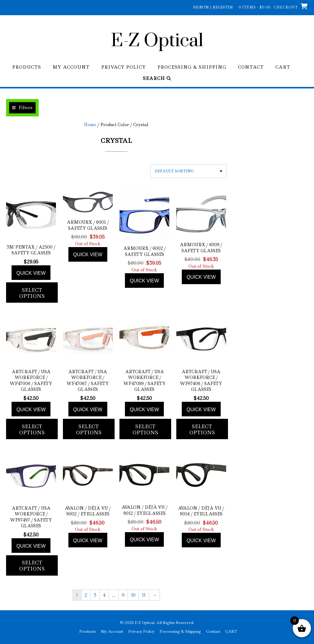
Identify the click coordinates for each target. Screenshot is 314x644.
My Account (71, 67)
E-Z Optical (157, 41)
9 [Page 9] (123, 595)
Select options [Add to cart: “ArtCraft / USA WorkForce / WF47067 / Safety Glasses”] (89, 429)
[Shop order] (188, 171)
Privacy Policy (124, 67)
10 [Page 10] (133, 595)
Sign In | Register (213, 7)
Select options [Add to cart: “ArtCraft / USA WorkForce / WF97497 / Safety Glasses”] (32, 566)
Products (27, 67)
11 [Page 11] (144, 595)
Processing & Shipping (192, 67)
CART (283, 67)
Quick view (31, 273)
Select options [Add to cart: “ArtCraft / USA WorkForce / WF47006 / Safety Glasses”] (32, 429)
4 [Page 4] (104, 595)
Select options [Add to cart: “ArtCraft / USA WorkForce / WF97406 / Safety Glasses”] (202, 429)
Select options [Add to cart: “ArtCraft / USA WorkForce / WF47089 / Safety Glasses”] (145, 429)
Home (90, 125)
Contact (251, 67)
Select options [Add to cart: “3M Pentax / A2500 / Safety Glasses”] (32, 293)
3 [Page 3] (95, 595)
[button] (22, 108)
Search (157, 79)
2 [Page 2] (86, 595)
